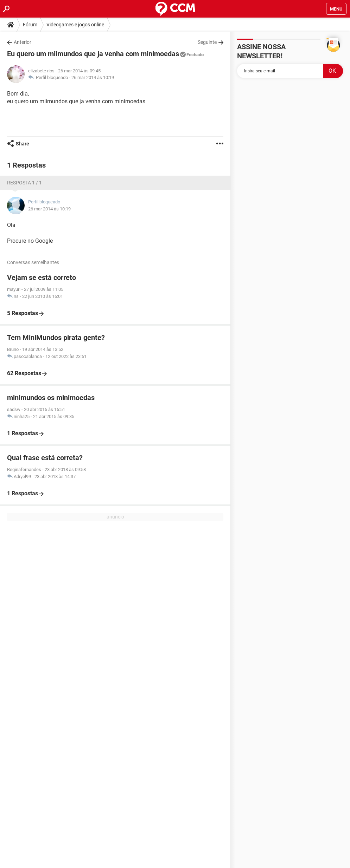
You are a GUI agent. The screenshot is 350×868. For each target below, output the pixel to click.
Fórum (30, 25)
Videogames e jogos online (75, 25)
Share (23, 144)
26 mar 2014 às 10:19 (93, 77)
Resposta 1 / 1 (24, 183)
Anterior (23, 42)
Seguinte (207, 42)
